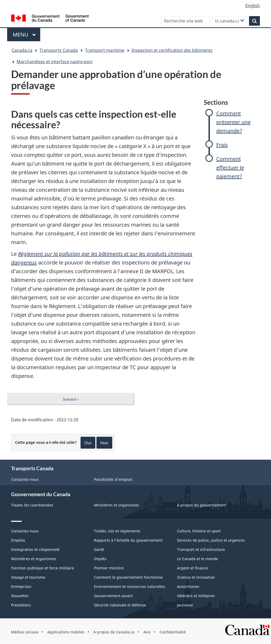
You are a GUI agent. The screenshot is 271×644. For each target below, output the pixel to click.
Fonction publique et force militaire (42, 568)
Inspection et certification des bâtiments (172, 50)
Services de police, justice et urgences (211, 540)
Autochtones (188, 586)
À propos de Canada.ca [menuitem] (114, 632)
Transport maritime (105, 50)
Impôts (100, 559)
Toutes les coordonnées (32, 505)
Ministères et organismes (117, 505)
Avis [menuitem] (147, 632)
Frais (222, 145)
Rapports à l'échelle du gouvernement (128, 540)
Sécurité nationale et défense (120, 605)
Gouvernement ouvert (113, 596)
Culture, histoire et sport (199, 531)
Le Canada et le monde (197, 559)
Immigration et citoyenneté (35, 549)
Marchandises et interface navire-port (55, 62)
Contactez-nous (25, 479)
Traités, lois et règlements (117, 531)
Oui (88, 443)
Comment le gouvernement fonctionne (128, 577)
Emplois (18, 540)
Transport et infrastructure (201, 549)
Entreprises (21, 586)
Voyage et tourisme (28, 577)
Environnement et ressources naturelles (130, 586)
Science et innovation (196, 577)
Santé (99, 549)
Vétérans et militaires (196, 596)
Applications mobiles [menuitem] (66, 632)
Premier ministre (109, 568)
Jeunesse (185, 605)
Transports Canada (59, 50)
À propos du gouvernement (202, 505)
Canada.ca (22, 50)
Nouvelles (20, 596)
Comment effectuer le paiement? (230, 168)
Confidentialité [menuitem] (173, 632)
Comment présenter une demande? (233, 122)
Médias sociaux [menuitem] (25, 632)
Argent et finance (193, 568)
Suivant (71, 399)
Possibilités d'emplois (113, 479)
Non (104, 443)
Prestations (21, 605)
